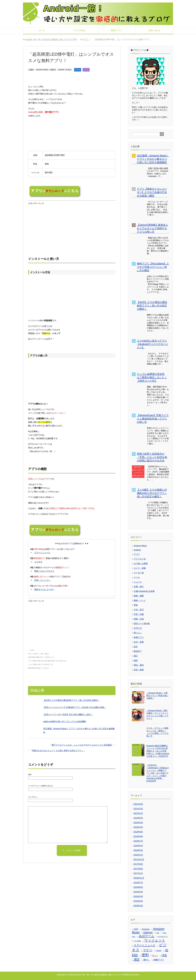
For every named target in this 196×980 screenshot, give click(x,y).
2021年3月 (138, 804)
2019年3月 (138, 827)
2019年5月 (138, 818)
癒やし (147, 960)
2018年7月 (138, 841)
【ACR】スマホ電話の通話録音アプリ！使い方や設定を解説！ (71, 700)
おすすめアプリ (163, 937)
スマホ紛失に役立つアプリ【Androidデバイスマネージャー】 (152, 344)
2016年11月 (139, 878)
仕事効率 (159, 951)
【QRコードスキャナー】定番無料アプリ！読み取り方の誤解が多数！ (75, 707)
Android (137, 550)
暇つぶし (138, 633)
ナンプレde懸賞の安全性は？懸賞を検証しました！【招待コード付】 (152, 377)
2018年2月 (138, 850)
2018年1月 (138, 855)
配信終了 (138, 651)
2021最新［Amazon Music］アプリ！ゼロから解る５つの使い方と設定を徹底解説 (153, 159)
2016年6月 (138, 887)
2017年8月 (138, 869)
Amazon (146, 929)
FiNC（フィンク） (42, 580)
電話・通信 (139, 665)
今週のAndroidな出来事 (144, 591)
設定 (136, 647)
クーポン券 (139, 573)
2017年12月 (139, 860)
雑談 (136, 660)
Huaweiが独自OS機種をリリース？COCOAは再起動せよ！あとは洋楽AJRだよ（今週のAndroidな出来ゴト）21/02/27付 (158, 751)
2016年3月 (138, 901)
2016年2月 (138, 906)
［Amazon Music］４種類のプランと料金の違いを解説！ (157, 696)
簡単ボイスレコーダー (44, 589)
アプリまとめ (140, 559)
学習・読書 (139, 614)
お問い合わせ (154, 30)
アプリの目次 (79, 30)
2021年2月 (138, 809)
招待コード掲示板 (142, 624)
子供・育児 (139, 610)
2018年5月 (138, 846)
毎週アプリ (139, 637)
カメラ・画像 (140, 568)
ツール (86, 70)
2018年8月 (138, 836)
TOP (51, 39)
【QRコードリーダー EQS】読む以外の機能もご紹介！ (68, 715)
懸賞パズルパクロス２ (44, 571)
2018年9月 (138, 832)
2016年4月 (138, 896)
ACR (136, 929)
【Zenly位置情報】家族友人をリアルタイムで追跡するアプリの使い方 (152, 228)
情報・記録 (139, 619)
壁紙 (136, 605)
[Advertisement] (49, 230)
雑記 (136, 656)
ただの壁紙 (137, 941)
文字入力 (138, 628)
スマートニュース (42, 553)
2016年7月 (138, 883)
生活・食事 (139, 642)
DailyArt (148, 932)
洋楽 (164, 955)
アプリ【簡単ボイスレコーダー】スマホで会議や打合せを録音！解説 (152, 192)
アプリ (78, 70)
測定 (137, 959)
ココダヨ (38, 562)
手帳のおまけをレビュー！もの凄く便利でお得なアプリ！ (58, 751)
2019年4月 (138, 823)
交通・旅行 (139, 587)
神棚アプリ (159, 960)
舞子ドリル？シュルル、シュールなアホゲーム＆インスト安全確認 (82, 745)
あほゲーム (147, 936)
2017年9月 (138, 864)
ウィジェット (155, 940)
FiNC (158, 933)
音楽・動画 (139, 670)
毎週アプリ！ (117, 30)
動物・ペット (140, 600)
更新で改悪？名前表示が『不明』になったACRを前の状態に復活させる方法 (152, 457)
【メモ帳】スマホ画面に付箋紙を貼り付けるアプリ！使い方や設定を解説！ (152, 493)
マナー (148, 950)
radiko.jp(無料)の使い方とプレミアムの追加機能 (65, 721)
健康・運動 (139, 596)
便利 (145, 955)
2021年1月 (138, 813)
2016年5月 (138, 892)
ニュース (138, 582)
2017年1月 (138, 873)
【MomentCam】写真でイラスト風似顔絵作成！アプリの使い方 (153, 419)
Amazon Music (140, 546)
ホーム (42, 30)
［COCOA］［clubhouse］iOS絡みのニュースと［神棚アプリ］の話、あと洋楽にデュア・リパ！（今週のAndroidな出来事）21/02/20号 (158, 773)
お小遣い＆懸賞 (141, 564)
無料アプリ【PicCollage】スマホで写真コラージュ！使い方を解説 (153, 267)
